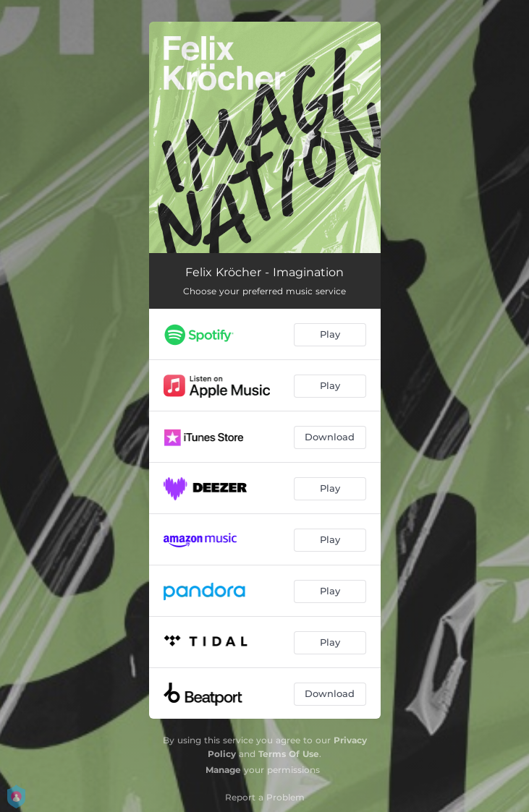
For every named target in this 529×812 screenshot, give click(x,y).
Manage (223, 770)
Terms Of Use (289, 754)
